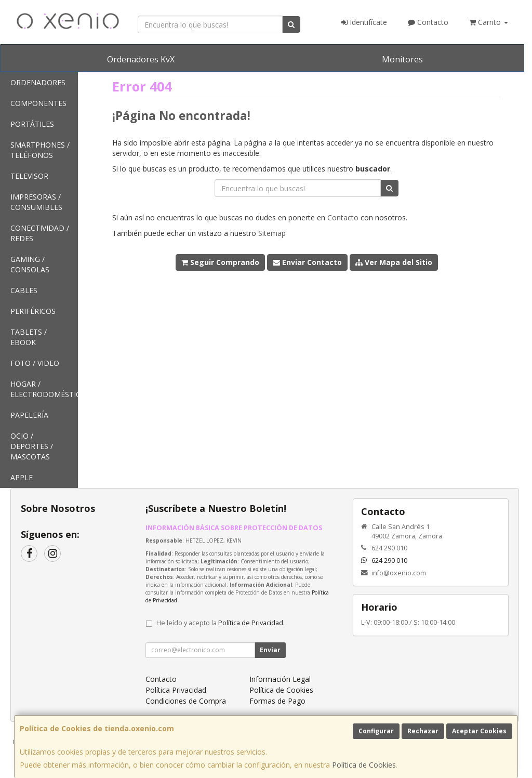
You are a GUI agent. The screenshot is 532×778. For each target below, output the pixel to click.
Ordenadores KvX (141, 59)
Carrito (489, 22)
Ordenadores (38, 82)
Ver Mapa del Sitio (394, 262)
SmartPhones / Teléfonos (40, 150)
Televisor (29, 176)
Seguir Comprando (220, 262)
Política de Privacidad (251, 623)
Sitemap (272, 233)
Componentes (38, 103)
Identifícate (364, 22)
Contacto (428, 22)
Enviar (270, 650)
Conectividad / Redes (40, 233)
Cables (24, 290)
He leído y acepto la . (221, 623)
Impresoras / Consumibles (36, 202)
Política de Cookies (364, 765)
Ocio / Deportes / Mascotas (32, 446)
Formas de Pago (277, 701)
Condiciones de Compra (186, 701)
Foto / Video (35, 363)
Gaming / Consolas (30, 264)
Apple (22, 477)
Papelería (29, 415)
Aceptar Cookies (479, 731)
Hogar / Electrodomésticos (44, 389)
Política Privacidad (176, 690)
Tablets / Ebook (29, 337)
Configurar (376, 731)
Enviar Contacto (307, 262)
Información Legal (280, 679)
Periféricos (33, 311)
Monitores (402, 59)
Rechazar (423, 731)
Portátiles (32, 124)
